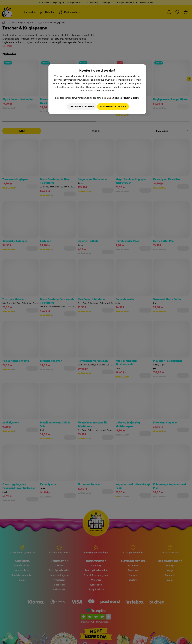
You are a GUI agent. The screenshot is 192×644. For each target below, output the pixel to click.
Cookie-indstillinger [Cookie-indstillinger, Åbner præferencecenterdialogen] (80, 107)
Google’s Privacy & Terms (126, 98)
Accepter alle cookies (113, 107)
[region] (97, 89)
